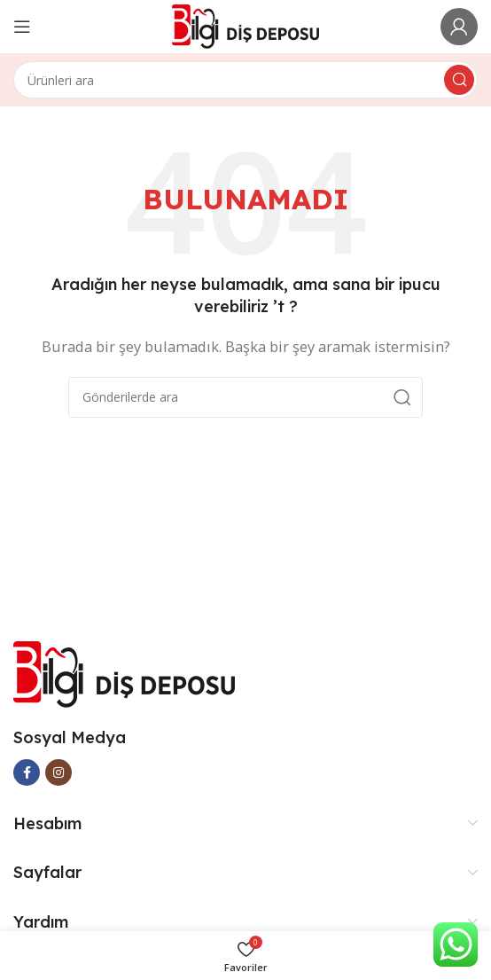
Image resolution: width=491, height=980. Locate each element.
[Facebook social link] (27, 772)
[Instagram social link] (58, 772)
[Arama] (245, 80)
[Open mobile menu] (22, 27)
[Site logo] (246, 25)
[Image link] (124, 672)
